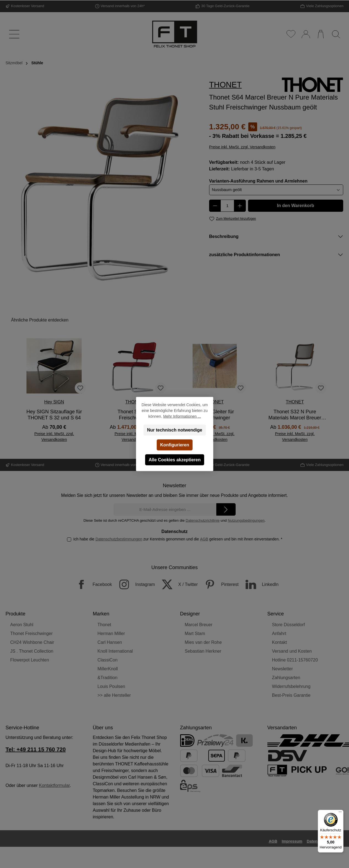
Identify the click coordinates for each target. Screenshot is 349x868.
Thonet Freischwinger (31, 633)
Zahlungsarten (286, 678)
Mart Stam (195, 633)
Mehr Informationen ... (182, 416)
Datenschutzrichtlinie (203, 520)
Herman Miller (111, 633)
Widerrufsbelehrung (291, 686)
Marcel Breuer (199, 625)
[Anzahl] (227, 206)
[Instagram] (134, 584)
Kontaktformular (54, 785)
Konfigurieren (174, 445)
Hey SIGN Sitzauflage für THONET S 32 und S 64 (54, 415)
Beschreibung (224, 236)
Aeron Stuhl (22, 625)
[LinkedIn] (259, 584)
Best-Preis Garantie (291, 695)
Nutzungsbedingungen (246, 520)
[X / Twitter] (177, 584)
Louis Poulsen (111, 686)
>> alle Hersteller (114, 695)
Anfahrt (279, 633)
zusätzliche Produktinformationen (245, 255)
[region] (102, 187)
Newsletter (283, 669)
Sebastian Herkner (203, 651)
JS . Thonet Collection (32, 651)
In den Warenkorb (296, 206)
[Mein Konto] (306, 34)
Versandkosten (210, 853)
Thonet (104, 625)
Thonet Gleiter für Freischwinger (215, 415)
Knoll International (115, 651)
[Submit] (226, 509)
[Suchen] (336, 34)
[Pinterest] (219, 584)
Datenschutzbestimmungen (119, 539)
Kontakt (279, 642)
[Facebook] (91, 584)
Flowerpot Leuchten (30, 660)
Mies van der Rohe (203, 642)
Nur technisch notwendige (174, 430)
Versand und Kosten (292, 651)
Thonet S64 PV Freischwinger (134, 415)
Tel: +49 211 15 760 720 (36, 749)
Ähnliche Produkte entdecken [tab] (40, 320)
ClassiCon (107, 660)
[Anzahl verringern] (215, 206)
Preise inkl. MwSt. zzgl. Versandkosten (242, 147)
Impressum (292, 841)
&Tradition (107, 678)
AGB (204, 539)
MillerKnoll (108, 669)
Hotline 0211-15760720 (295, 660)
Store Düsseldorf (288, 625)
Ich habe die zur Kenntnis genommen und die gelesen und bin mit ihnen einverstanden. (178, 539)
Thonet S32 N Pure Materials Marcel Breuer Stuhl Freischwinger (295, 415)
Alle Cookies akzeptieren (174, 460)
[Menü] (13, 34)
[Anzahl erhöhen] (240, 206)
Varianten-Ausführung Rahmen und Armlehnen (258, 181)
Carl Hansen (110, 642)
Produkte (15, 614)
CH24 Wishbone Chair (32, 642)
